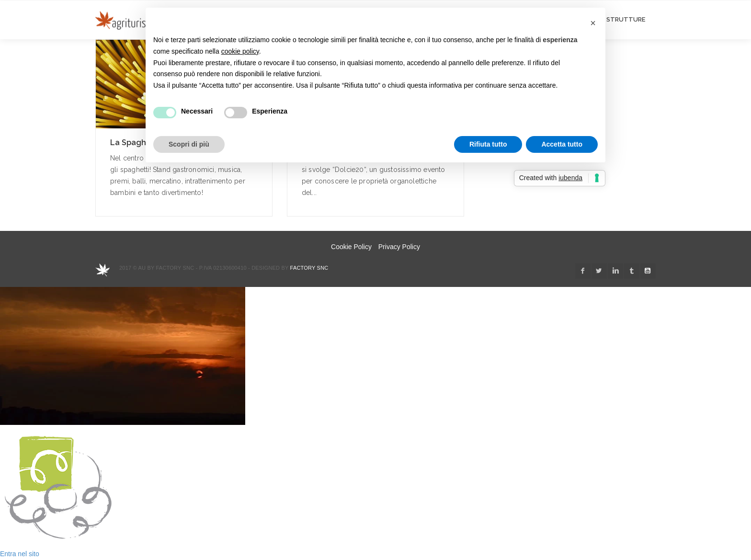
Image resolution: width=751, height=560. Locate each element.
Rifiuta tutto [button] (488, 144)
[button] (593, 23)
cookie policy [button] (240, 51)
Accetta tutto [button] (562, 144)
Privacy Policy (399, 247)
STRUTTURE (626, 19)
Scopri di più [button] (189, 144)
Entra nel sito (20, 554)
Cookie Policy (351, 247)
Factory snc (309, 268)
